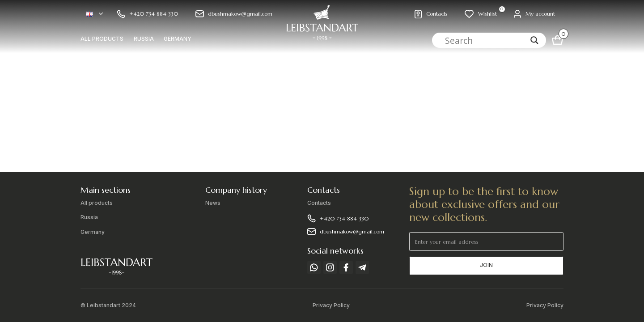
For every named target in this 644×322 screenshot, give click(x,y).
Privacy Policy (331, 305)
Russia (144, 39)
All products (102, 39)
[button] (94, 14)
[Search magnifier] (534, 40)
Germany (178, 39)
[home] (322, 27)
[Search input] (485, 40)
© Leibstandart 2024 (108, 305)
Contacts (319, 203)
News (213, 203)
